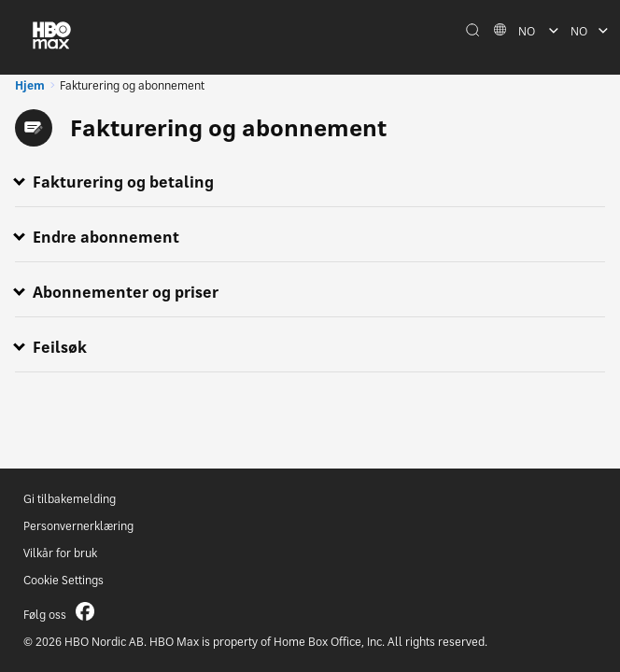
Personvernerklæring (78, 526)
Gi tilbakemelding (70, 499)
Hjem (30, 85)
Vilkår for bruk (60, 553)
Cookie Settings (63, 580)
